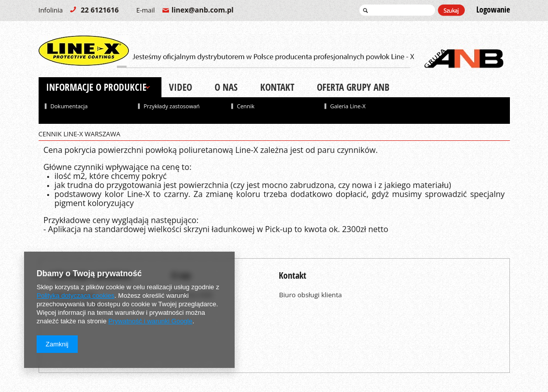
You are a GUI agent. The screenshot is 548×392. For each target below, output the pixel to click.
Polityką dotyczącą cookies (75, 296)
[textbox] (397, 10)
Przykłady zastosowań (172, 106)
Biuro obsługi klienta (311, 295)
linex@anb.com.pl (185, 10)
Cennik (246, 106)
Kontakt (277, 87)
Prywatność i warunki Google (150, 321)
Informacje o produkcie (96, 87)
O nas (226, 87)
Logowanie (493, 10)
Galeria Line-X (348, 106)
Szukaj (451, 10)
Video (180, 87)
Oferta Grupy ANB (353, 87)
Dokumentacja (69, 106)
